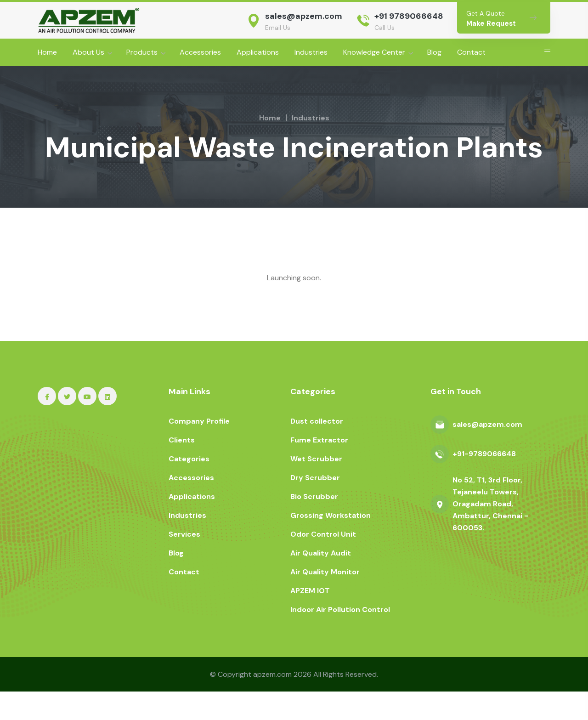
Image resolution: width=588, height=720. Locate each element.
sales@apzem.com (304, 16)
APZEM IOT (310, 619)
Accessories (200, 52)
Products (142, 52)
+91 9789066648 (409, 16)
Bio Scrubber (314, 525)
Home (47, 52)
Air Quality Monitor (325, 600)
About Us (88, 52)
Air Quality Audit (321, 581)
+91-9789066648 (484, 482)
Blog (434, 52)
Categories (189, 487)
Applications (258, 52)
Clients (182, 468)
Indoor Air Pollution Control (340, 638)
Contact (471, 52)
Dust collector (317, 450)
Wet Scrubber (316, 487)
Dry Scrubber (315, 506)
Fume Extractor (319, 468)
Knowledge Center (374, 52)
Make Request (491, 23)
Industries (311, 52)
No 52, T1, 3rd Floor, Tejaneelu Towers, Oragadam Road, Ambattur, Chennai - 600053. (490, 532)
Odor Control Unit (323, 563)
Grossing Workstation (331, 544)
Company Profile (199, 450)
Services (184, 563)
